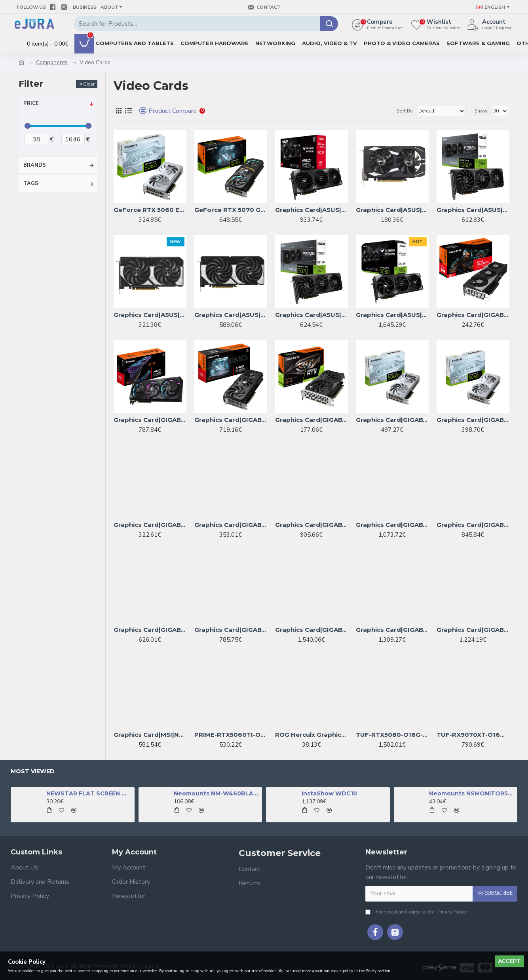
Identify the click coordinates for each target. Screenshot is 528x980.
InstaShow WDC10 (329, 793)
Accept (509, 961)
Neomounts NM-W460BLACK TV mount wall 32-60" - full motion (217, 793)
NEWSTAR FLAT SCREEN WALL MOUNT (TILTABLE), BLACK (89, 793)
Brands (35, 165)
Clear (89, 84)
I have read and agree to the (417, 912)
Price (31, 103)
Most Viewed (33, 771)
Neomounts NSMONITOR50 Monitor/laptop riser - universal (472, 793)
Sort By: (405, 111)
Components (52, 62)
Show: (481, 111)
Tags (31, 183)
